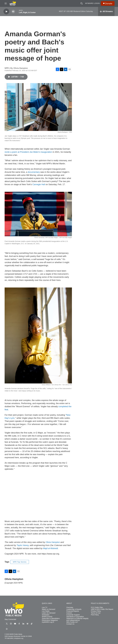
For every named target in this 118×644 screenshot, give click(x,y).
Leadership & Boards (74, 609)
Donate (109, 3)
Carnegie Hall (39, 184)
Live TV (45, 607)
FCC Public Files (97, 607)
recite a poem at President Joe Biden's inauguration (29, 152)
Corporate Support (73, 615)
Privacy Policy (96, 611)
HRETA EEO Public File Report (102, 609)
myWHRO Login (92, 3)
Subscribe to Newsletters (51, 618)
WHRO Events (47, 617)
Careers (69, 613)
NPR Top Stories (20, 562)
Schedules (46, 615)
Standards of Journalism (75, 617)
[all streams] (106, 11)
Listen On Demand (49, 613)
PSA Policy (95, 615)
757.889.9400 (9, 638)
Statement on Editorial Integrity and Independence (77, 619)
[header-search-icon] (82, 3)
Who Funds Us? (72, 622)
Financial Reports (73, 611)
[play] (6, 12)
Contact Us (70, 624)
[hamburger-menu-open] (6, 3)
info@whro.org (19, 638)
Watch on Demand (48, 609)
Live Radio (46, 611)
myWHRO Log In (48, 622)
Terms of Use (96, 613)
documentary (34, 172)
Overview (70, 607)
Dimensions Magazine (50, 620)
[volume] (13, 12)
